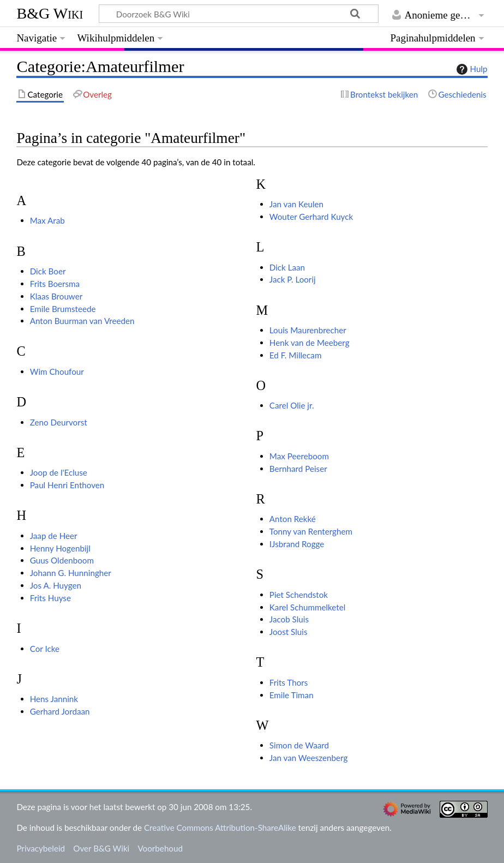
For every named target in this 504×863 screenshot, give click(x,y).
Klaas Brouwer (56, 296)
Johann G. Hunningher (71, 573)
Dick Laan (287, 267)
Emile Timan (292, 695)
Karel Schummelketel (308, 607)
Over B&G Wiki (101, 848)
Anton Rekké (293, 519)
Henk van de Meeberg (310, 343)
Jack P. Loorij (293, 279)
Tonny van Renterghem (311, 531)
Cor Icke (45, 649)
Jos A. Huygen (56, 585)
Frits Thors (289, 682)
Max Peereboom (299, 456)
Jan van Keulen (296, 204)
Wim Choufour (57, 371)
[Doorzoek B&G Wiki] (238, 14)
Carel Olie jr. (292, 405)
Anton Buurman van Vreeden (82, 321)
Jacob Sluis (289, 619)
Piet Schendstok (299, 595)
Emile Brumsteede (63, 309)
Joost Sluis (289, 632)
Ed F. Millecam (296, 355)
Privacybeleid (41, 848)
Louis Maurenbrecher (308, 330)
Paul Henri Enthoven (67, 485)
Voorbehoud (160, 848)
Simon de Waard (299, 745)
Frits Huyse (50, 598)
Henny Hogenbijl (60, 548)
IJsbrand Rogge (297, 544)
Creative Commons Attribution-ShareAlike (220, 828)
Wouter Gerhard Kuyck (311, 217)
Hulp (471, 69)
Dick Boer (48, 271)
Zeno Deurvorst (59, 422)
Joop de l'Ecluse (59, 472)
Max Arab (47, 220)
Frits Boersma (55, 284)
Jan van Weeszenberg (309, 758)
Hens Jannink (54, 699)
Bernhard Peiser (298, 469)
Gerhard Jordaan (60, 711)
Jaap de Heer (54, 536)
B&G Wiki (50, 13)
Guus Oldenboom (62, 560)
